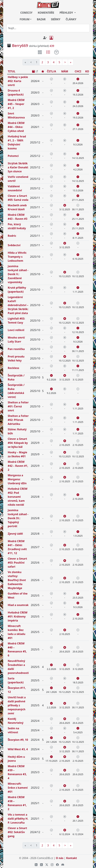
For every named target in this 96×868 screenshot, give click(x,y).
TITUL (12, 71)
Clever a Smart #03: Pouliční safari (17, 563)
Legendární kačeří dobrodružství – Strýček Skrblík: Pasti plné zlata (18, 305)
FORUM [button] (25, 19)
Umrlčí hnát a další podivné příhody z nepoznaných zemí (17, 705)
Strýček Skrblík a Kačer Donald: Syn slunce (18, 167)
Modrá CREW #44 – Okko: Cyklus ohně (16, 127)
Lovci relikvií (16, 330)
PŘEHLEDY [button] (67, 13)
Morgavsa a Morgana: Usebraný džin (17, 479)
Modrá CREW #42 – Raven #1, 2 (18, 466)
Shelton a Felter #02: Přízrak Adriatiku (18, 420)
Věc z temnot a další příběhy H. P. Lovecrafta (18, 819)
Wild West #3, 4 (18, 749)
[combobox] (48, 28)
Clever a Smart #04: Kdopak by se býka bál (18, 443)
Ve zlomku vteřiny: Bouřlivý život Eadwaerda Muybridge (17, 580)
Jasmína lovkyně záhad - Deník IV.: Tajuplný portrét (18, 518)
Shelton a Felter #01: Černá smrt (18, 406)
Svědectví (14, 245)
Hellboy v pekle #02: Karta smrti (18, 81)
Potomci (13, 156)
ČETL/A (51, 71)
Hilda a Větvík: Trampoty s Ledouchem (17, 257)
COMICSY (26, 13)
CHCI (78, 71)
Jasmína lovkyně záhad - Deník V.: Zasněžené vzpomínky (18, 274)
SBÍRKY (56, 19)
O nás (60, 858)
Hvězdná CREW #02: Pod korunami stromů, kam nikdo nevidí (18, 497)
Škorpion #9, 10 (18, 740)
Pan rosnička (16, 349)
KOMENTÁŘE (46, 13)
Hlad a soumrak (18, 605)
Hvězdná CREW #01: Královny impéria (18, 616)
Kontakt (72, 858)
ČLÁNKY (71, 19)
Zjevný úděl (15, 534)
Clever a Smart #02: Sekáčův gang (17, 832)
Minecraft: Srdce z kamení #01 (18, 788)
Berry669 (20, 45)
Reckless (14, 368)
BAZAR (41, 19)
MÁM (65, 71)
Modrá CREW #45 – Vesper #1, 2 (16, 104)
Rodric (12, 236)
